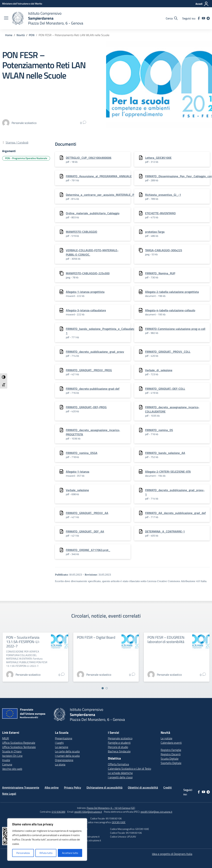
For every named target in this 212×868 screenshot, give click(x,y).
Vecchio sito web (12, 769)
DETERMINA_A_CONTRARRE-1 (165, 531)
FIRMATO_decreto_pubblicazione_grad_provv (95, 352)
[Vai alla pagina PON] (32, 35)
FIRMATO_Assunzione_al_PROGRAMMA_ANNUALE (99, 176)
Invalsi (6, 760)
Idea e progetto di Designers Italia (172, 854)
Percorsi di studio (118, 747)
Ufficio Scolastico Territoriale (19, 747)
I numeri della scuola (67, 756)
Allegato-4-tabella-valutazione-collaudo (170, 310)
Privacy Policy (73, 787)
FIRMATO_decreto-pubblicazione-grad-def (93, 389)
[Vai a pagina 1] (103, 688)
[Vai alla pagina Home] (9, 35)
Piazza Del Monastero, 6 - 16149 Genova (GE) (111, 808)
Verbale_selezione (77, 490)
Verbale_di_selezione (159, 370)
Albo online (52, 787)
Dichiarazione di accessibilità (104, 787)
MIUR (6, 738)
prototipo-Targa (155, 232)
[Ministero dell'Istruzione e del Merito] (22, 4)
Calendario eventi (171, 743)
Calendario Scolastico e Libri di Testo (129, 769)
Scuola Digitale (170, 759)
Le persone (62, 747)
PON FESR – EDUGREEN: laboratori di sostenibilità (166, 639)
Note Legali (9, 794)
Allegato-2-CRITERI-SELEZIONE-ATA (168, 472)
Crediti (168, 787)
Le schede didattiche (120, 773)
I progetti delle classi (120, 777)
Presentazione (64, 738)
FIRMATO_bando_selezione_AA (165, 453)
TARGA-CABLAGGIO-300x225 (164, 250)
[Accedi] (202, 4)
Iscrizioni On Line (12, 756)
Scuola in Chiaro (12, 751)
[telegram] (208, 18)
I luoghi (59, 743)
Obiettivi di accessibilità (143, 787)
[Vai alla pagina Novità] (21, 35)
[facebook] (199, 18)
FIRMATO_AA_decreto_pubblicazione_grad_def (175, 513)
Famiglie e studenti (119, 743)
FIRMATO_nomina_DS (159, 430)
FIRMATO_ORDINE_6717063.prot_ (88, 550)
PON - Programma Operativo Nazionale (26, 158)
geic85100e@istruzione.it (88, 812)
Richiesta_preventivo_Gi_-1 (163, 195)
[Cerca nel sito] (172, 18)
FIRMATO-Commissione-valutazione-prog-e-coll (175, 329)
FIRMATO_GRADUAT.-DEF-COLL (165, 389)
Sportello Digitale (171, 763)
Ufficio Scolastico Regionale (19, 743)
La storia (60, 764)
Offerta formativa (118, 764)
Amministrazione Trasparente (21, 787)
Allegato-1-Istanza (78, 472)
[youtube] (203, 18)
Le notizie (166, 738)
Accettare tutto (70, 853)
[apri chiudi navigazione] (6, 18)
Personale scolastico (120, 738)
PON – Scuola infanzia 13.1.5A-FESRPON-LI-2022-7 (23, 642)
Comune (7, 764)
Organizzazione (64, 760)
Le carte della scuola (67, 751)
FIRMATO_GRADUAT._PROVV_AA (87, 513)
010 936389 (58, 812)
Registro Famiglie (171, 750)
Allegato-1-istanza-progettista (85, 292)
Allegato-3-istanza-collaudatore (86, 310)
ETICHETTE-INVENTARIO (160, 213)
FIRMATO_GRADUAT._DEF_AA (85, 531)
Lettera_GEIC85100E (158, 158)
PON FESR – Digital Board (96, 637)
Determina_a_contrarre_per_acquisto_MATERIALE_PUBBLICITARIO (109, 195)
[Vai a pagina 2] (107, 688)
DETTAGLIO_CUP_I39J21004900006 (89, 158)
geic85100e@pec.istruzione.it (156, 812)
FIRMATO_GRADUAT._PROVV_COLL (168, 352)
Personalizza (23, 853)
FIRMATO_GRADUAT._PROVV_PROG (89, 370)
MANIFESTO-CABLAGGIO (82, 232)
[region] (47, 840)
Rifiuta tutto (46, 853)
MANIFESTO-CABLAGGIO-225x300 (88, 273)
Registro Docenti (171, 754)
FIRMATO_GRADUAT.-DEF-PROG (86, 407)
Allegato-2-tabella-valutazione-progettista (172, 292)
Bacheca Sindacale (119, 751)
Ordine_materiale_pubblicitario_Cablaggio (93, 213)
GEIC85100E (119, 822)
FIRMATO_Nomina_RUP (160, 273)
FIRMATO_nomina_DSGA (82, 453)
